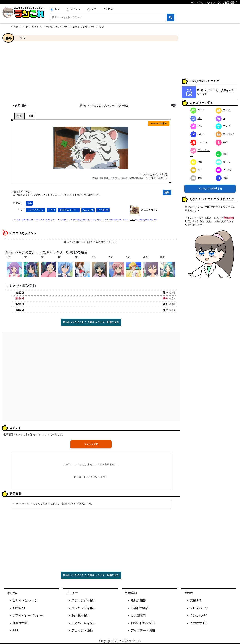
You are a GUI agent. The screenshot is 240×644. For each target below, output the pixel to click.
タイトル (75, 9)
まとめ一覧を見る (84, 623)
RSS (15, 630)
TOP (15, 27)
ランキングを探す (84, 600)
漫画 (29, 203)
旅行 (222, 142)
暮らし (223, 162)
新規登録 (229, 218)
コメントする (91, 444)
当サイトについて (25, 600)
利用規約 (19, 608)
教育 (196, 178)
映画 (196, 126)
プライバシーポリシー (28, 615)
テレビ (223, 126)
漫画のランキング (32, 27)
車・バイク (225, 134)
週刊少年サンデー (69, 210)
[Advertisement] (91, 72)
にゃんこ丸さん (150, 210)
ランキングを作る (84, 608)
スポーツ (199, 142)
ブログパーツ (199, 608)
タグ (93, 9)
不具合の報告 (140, 608)
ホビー (198, 134)
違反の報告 (138, 600)
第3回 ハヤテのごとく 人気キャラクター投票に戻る (91, 322)
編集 (167, 192)
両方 (57, 9)
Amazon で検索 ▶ (159, 123)
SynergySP (88, 210)
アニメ (51, 210)
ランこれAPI (198, 615)
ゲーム (198, 110)
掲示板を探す (81, 615)
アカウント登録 (82, 630)
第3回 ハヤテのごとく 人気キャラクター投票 (70, 27)
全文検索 (108, 9)
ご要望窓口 (138, 615)
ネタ (196, 170)
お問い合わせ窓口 (143, 623)
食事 (196, 162)
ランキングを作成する (210, 189)
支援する (196, 600)
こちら (132, 220)
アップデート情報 (143, 630)
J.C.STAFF (103, 210)
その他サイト (199, 623)
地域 (222, 178)
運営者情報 (20, 623)
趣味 (222, 154)
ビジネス (224, 170)
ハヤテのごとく (35, 210)
